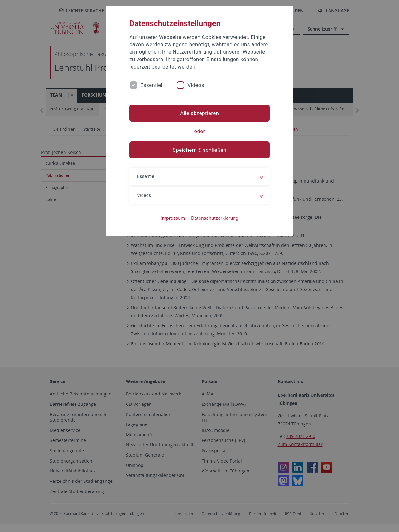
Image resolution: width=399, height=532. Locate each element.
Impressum (173, 218)
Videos (196, 85)
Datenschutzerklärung (215, 218)
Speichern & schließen (199, 150)
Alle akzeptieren (199, 113)
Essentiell (152, 85)
